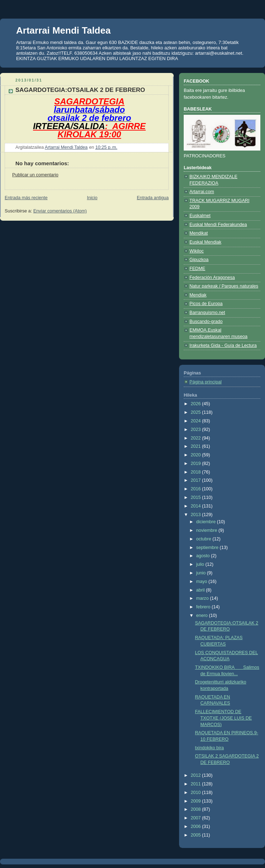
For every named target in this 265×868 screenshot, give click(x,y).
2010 (197, 793)
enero (203, 616)
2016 (197, 489)
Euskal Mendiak (205, 242)
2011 (197, 784)
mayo (202, 582)
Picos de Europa (206, 304)
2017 (197, 480)
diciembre (207, 522)
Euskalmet (200, 216)
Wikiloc (197, 251)
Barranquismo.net (207, 313)
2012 (197, 775)
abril (201, 590)
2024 (197, 421)
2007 (197, 818)
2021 (197, 446)
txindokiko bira (210, 748)
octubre (204, 539)
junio (202, 573)
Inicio (92, 198)
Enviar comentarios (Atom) (60, 211)
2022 (197, 438)
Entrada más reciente (26, 198)
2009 (197, 801)
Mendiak (198, 295)
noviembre (207, 530)
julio (201, 564)
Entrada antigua (153, 198)
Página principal (206, 382)
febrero (204, 607)
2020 (197, 455)
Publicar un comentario (35, 175)
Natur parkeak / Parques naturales (224, 286)
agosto (204, 556)
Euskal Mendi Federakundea (218, 225)
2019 (197, 464)
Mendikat (199, 233)
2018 (197, 472)
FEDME (197, 269)
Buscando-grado (206, 322)
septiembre (208, 548)
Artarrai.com (202, 192)
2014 (197, 506)
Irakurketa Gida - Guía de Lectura (223, 345)
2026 (197, 404)
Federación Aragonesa (212, 278)
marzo (203, 598)
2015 (197, 497)
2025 (197, 412)
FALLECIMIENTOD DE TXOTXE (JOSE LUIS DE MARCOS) (224, 718)
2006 (197, 827)
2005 (197, 835)
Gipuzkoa (199, 260)
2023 (197, 430)
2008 (197, 809)
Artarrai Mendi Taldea (63, 30)
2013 (197, 515)
